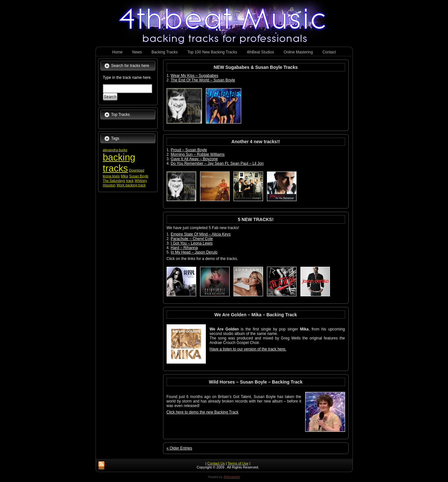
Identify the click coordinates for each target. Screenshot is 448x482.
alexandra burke (115, 150)
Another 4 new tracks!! (256, 142)
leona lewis (111, 176)
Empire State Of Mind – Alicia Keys (201, 234)
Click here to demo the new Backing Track (203, 412)
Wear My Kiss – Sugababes (195, 76)
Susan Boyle (139, 176)
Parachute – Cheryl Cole (192, 239)
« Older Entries (179, 448)
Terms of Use (238, 463)
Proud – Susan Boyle (189, 150)
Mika (125, 176)
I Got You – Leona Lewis (192, 243)
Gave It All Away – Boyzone (194, 159)
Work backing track (131, 185)
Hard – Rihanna (184, 248)
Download (137, 170)
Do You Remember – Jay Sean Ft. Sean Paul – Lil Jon (217, 163)
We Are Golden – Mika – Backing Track (256, 315)
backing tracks (119, 163)
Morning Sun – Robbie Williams (198, 154)
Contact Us (216, 463)
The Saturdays (114, 181)
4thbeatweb (232, 477)
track (130, 181)
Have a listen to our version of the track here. (248, 349)
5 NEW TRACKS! (256, 219)
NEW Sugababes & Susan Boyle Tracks (256, 67)
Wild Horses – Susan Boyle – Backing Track (256, 382)
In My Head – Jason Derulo (194, 252)
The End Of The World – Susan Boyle (203, 80)
